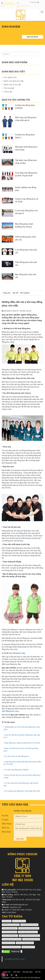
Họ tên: (5, 815)
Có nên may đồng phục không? (16, 770)
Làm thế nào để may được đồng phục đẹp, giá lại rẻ (22, 736)
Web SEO (24, 978)
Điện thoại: (7, 824)
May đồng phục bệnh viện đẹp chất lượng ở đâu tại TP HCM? (22, 763)
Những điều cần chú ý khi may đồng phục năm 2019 (22, 728)
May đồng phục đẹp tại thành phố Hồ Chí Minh (22, 743)
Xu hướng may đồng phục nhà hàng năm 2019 (22, 791)
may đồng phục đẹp (17, 653)
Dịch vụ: (6, 828)
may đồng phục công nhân (29, 925)
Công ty (6, 92)
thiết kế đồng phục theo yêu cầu (29, 936)
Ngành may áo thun (11, 85)
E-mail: (5, 820)
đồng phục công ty (9, 943)
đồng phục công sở (19, 921)
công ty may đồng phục (10, 936)
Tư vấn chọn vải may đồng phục (16, 756)
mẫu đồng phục (8, 711)
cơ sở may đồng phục (9, 932)
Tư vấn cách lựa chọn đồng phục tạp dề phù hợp (21, 784)
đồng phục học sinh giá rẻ (30, 533)
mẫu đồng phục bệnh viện (31, 939)
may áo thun (7, 921)
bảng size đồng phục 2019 (25, 943)
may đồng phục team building (12, 939)
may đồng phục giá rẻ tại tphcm (29, 928)
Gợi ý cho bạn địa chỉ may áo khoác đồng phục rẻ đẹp (22, 776)
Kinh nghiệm (8, 77)
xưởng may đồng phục (10, 928)
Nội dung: (6, 832)
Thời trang (7, 88)
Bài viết (16, 293)
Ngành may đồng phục (12, 81)
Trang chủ (7, 293)
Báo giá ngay (33, 37)
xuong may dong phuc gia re (11, 947)
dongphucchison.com (15, 959)
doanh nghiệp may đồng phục (28, 932)
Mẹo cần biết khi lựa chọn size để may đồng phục (21, 750)
